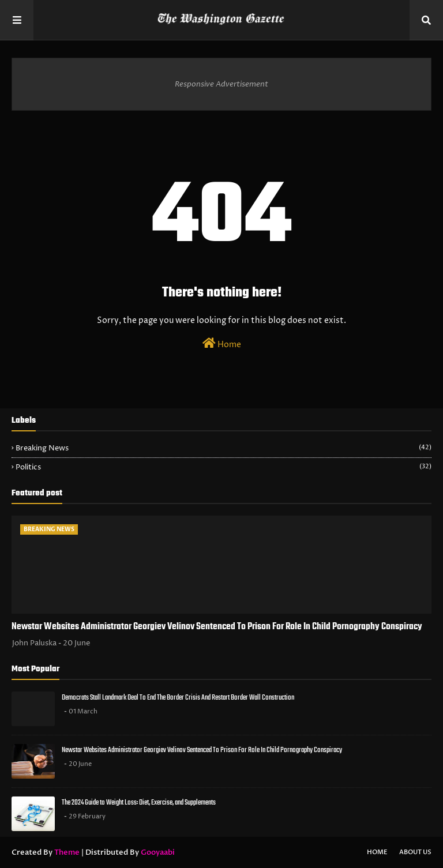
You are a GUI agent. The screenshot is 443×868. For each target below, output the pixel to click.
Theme (67, 852)
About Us (415, 852)
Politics (224, 467)
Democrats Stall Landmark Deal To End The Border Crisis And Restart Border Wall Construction (178, 698)
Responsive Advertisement (221, 84)
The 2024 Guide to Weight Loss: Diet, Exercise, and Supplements (139, 803)
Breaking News (224, 448)
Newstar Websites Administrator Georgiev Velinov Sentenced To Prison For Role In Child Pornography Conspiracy (217, 627)
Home (222, 344)
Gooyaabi (158, 852)
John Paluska (34, 643)
